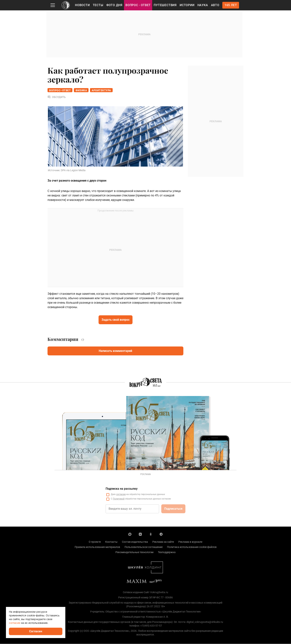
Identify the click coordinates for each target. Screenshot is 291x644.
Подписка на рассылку (122, 489)
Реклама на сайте (163, 542)
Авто (215, 5)
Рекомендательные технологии (134, 552)
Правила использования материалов (97, 547)
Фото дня (114, 5)
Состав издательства (135, 542)
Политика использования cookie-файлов (192, 547)
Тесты (98, 5)
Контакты (111, 542)
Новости (82, 5)
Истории (187, 5)
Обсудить (57, 97)
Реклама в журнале (190, 542)
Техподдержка (167, 552)
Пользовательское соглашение (144, 547)
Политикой (119, 499)
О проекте (95, 542)
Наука (203, 5)
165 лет (231, 5)
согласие (121, 494)
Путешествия (165, 5)
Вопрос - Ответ (138, 5)
